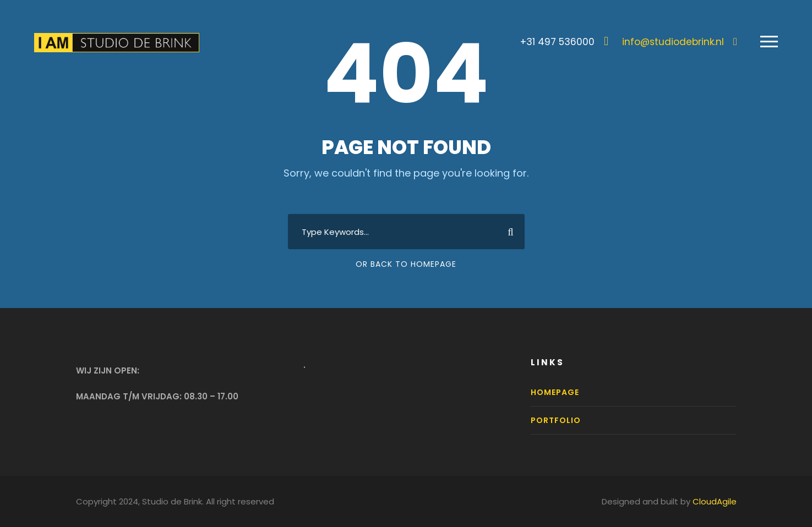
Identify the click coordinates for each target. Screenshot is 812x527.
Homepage (555, 392)
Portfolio (556, 420)
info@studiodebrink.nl (673, 42)
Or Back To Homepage (406, 264)
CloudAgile (715, 501)
